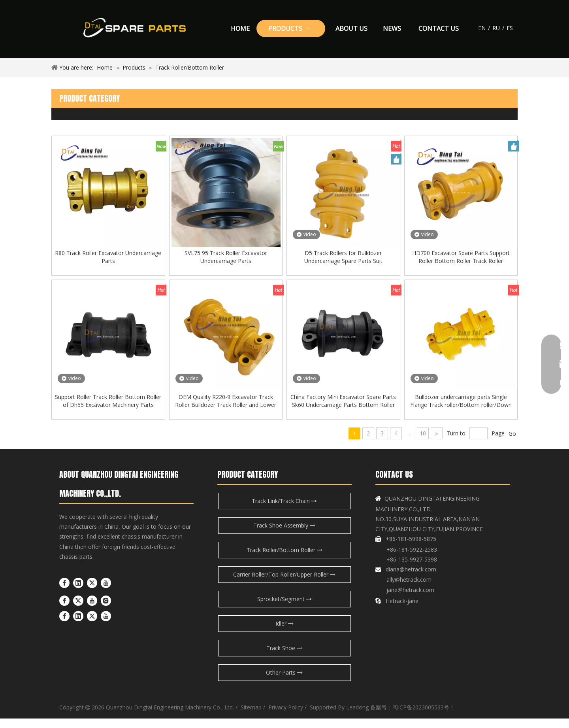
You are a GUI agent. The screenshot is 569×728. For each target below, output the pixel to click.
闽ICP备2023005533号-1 (423, 717)
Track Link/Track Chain (284, 510)
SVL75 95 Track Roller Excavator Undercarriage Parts (226, 262)
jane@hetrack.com (410, 599)
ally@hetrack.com (409, 589)
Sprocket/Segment (284, 608)
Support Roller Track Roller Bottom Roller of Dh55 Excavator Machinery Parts (108, 410)
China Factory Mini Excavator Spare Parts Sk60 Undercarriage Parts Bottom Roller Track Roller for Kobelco (343, 410)
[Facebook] (64, 592)
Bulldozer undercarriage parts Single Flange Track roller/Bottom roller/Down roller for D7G (461, 410)
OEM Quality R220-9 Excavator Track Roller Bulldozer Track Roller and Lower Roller (226, 410)
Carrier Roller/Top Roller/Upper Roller (284, 584)
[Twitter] (92, 592)
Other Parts (284, 682)
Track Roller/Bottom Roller (284, 559)
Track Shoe (284, 657)
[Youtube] (106, 592)
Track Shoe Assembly (284, 535)
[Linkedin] (78, 592)
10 (423, 443)
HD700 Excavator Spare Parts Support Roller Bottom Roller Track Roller (461, 262)
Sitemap (251, 717)
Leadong (357, 717)
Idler (284, 633)
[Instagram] (106, 610)
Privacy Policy (285, 717)
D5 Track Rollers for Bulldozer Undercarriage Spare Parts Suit (343, 262)
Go (512, 443)
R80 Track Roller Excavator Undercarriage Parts (108, 262)
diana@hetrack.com (411, 579)
